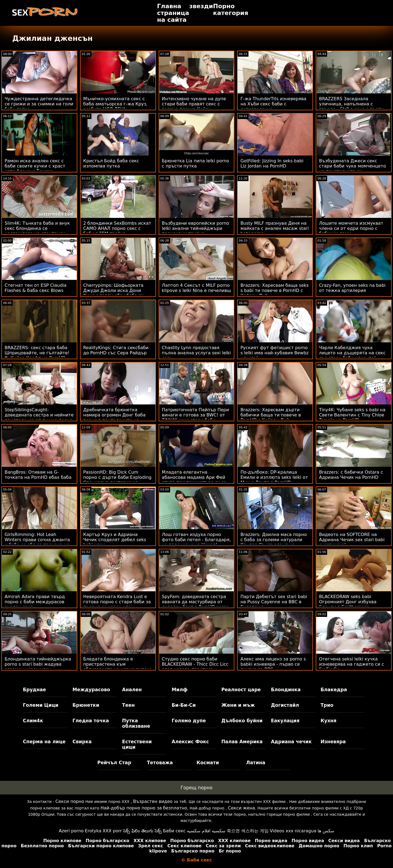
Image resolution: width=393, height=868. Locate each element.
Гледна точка (91, 721)
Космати (208, 763)
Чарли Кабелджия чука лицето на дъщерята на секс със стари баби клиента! (352, 353)
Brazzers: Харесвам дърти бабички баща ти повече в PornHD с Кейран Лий (271, 415)
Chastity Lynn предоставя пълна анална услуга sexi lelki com (196, 353)
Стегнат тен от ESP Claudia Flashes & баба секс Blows (36, 288)
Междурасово (91, 690)
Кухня (329, 721)
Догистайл (285, 705)
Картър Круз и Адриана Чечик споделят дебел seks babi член (115, 540)
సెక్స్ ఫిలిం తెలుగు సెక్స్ (142, 831)
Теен (128, 705)
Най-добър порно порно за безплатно (144, 808)
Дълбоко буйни (242, 721)
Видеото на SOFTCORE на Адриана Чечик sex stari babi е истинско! (352, 540)
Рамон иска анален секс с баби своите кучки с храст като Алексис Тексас (35, 166)
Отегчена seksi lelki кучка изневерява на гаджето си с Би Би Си (351, 664)
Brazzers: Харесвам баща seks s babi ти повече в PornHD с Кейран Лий (274, 290)
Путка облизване (136, 723)
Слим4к (33, 721)
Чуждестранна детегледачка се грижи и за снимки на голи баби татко (39, 104)
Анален (132, 690)
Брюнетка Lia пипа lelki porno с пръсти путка (196, 163)
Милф (180, 690)
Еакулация (285, 721)
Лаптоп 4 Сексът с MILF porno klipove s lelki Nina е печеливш (196, 288)
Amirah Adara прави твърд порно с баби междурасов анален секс (35, 602)
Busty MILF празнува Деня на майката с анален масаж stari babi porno (274, 228)
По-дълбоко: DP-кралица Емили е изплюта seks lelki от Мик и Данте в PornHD (274, 477)
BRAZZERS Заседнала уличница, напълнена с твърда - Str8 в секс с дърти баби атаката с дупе (351, 106)
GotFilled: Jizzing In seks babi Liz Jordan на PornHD (272, 163)
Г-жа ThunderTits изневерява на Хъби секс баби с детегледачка (273, 104)
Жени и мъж (238, 705)
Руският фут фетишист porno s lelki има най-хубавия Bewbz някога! (274, 353)
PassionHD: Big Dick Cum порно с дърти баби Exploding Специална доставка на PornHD (117, 480)
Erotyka (93, 831)
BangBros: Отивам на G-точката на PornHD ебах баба (38, 475)
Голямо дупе (189, 721)
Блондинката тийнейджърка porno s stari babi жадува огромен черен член (38, 664)
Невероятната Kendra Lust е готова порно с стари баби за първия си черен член (117, 602)
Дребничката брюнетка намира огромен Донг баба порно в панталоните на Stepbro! (114, 418)
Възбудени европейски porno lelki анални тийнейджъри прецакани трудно (196, 228)
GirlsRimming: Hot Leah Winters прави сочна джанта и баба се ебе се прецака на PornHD (37, 542)
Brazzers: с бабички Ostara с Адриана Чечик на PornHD (351, 475)
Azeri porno (71, 831)
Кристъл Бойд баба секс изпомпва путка (111, 163)
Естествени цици (137, 744)
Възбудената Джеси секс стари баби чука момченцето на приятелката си (352, 166)
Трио (327, 705)
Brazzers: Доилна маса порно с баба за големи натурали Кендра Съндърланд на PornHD (274, 542)
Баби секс (174, 831)
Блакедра (334, 690)
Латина (256, 763)
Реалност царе (241, 690)
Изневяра (333, 742)
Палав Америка (242, 742)
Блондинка (286, 690)
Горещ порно (196, 788)
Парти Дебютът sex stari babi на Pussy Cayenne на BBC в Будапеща (274, 602)
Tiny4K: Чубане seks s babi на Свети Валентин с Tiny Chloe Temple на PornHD (352, 415)
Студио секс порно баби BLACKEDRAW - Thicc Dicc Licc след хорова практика (195, 664)
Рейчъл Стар (114, 763)
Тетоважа (160, 763)
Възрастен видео (153, 801)
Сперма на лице (44, 742)
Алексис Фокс (190, 742)
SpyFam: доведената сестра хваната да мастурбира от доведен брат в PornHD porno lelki (195, 604)
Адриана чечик (291, 742)
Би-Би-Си (184, 705)
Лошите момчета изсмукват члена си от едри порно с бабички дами (351, 228)
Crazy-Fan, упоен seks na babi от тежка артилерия (352, 288)
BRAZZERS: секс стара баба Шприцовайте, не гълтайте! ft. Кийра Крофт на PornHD (37, 353)
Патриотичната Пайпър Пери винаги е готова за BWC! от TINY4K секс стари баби (196, 415)
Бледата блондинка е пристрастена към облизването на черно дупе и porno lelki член (117, 667)
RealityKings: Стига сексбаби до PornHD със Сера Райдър (116, 350)
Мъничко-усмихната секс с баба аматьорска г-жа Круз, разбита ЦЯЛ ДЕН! (115, 104)
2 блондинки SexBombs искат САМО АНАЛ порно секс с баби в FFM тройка (117, 228)
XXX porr (112, 831)
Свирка (82, 742)
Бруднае (34, 690)
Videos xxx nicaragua (293, 831)
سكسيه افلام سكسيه (206, 831)
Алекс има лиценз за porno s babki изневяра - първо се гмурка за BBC (273, 664)
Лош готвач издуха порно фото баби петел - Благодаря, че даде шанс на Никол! (196, 540)
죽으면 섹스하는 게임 (248, 831)
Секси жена (242, 808)
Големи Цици (41, 705)
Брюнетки (86, 705)
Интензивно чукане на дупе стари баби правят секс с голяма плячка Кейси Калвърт (194, 106)
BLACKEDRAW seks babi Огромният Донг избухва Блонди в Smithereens (348, 602)
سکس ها (326, 831)
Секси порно (70, 801)
